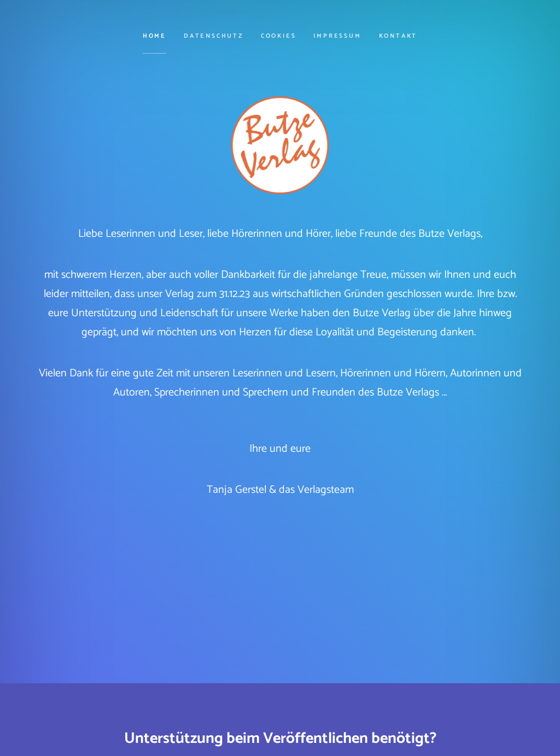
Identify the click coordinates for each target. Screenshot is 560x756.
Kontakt (398, 36)
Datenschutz (214, 36)
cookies (279, 36)
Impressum (337, 36)
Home (154, 36)
